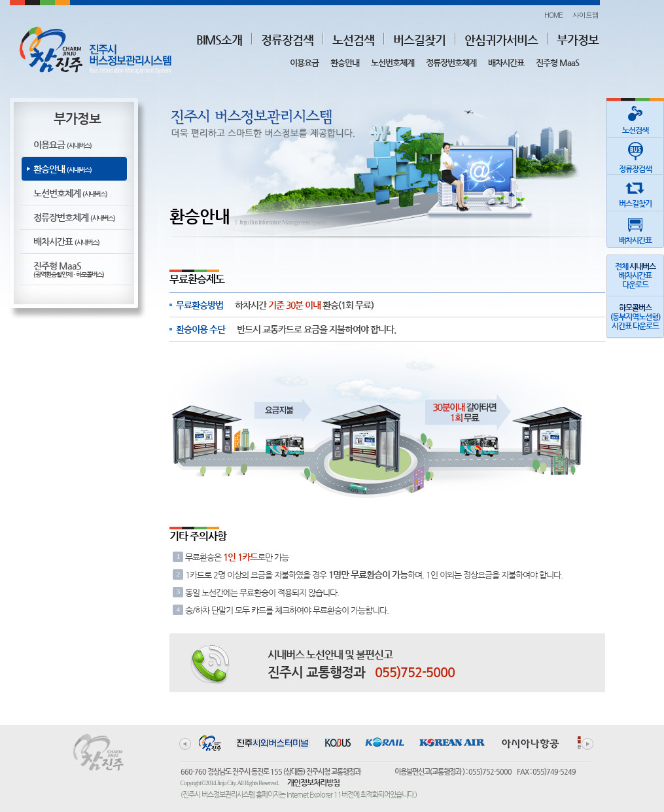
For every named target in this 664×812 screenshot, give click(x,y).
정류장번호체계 (451, 62)
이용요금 (304, 62)
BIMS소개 (219, 40)
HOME (553, 15)
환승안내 (345, 62)
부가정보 (578, 40)
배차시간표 (506, 62)
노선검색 (353, 40)
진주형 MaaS (557, 62)
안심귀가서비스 (501, 40)
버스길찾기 (419, 40)
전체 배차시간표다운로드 (635, 275)
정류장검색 (287, 40)
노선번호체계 (393, 62)
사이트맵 (585, 15)
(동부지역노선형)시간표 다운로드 (635, 317)
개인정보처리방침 (313, 783)
